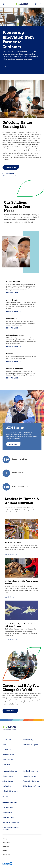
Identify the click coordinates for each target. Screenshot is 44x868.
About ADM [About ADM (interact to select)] (11, 167)
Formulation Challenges (31, 781)
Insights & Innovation (31, 771)
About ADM (7, 740)
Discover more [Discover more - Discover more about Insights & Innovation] (13, 378)
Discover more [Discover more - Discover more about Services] (13, 361)
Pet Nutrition (7, 786)
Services (5, 796)
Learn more (11, 554)
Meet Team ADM (8, 817)
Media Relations (8, 755)
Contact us (6, 765)
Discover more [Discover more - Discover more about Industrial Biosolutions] (13, 346)
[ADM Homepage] (22, 5)
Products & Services (10, 771)
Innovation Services (30, 776)
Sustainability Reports (30, 745)
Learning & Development (11, 822)
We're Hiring (10, 711)
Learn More (13, 444)
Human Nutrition (8, 776)
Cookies (5, 851)
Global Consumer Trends (31, 786)
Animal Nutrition (8, 781)
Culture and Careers (10, 802)
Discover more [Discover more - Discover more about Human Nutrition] (13, 293)
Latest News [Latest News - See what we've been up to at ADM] (10, 174)
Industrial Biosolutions (10, 791)
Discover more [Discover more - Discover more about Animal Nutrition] (13, 311)
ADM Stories (7, 750)
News (4, 745)
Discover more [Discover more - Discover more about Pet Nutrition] (13, 328)
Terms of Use (6, 843)
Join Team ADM (8, 807)
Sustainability (28, 740)
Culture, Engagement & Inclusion (11, 829)
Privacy (5, 839)
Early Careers (7, 812)
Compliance (6, 847)
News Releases (8, 760)
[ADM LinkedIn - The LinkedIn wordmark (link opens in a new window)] (8, 864)
